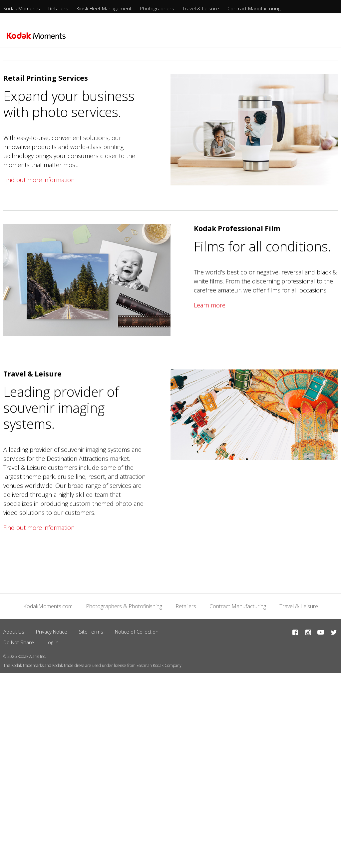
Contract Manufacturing (254, 8)
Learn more (210, 305)
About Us (14, 632)
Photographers (157, 8)
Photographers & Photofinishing (124, 606)
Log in (52, 642)
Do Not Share (19, 642)
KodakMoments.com (48, 606)
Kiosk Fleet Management (104, 8)
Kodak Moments (22, 8)
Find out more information (39, 180)
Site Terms (91, 632)
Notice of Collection (137, 632)
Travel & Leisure (201, 8)
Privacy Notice (52, 632)
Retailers (58, 8)
